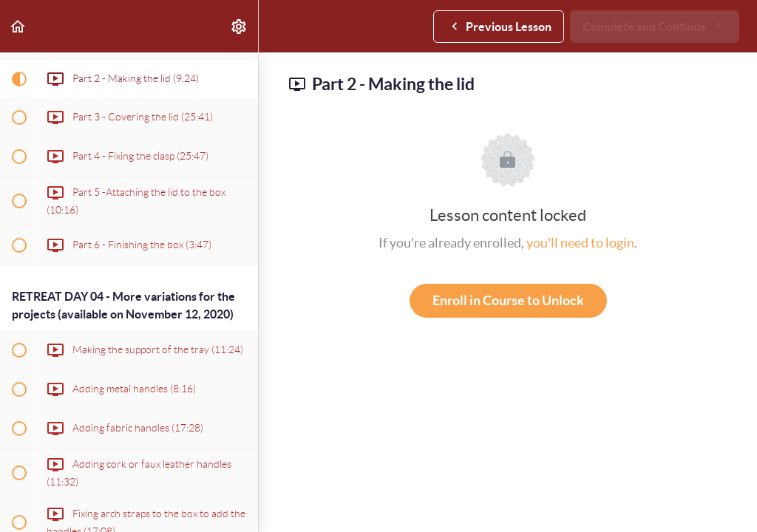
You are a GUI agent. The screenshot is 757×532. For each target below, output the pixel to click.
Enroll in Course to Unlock (508, 300)
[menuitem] (240, 26)
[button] (18, 26)
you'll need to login (580, 243)
